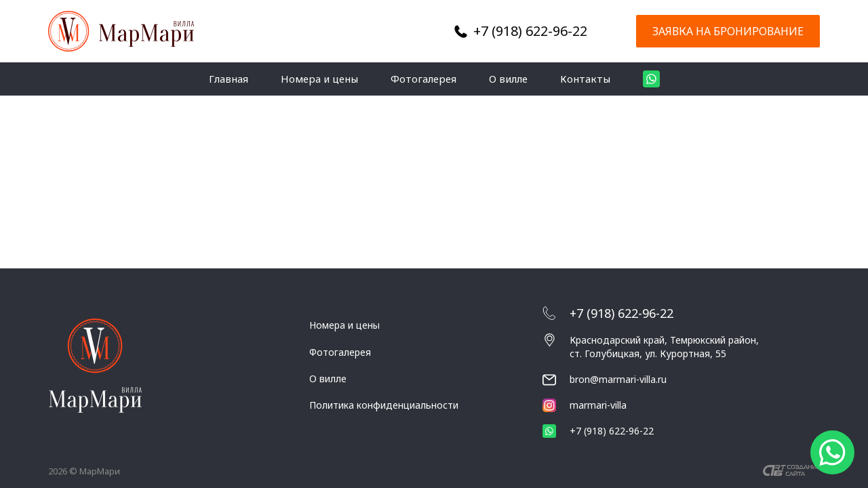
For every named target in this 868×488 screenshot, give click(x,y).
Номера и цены (319, 79)
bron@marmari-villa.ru (618, 379)
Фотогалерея (423, 79)
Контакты (585, 79)
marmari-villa (585, 405)
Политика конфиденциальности (384, 405)
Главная (229, 79)
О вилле (508, 79)
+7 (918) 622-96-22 (530, 31)
